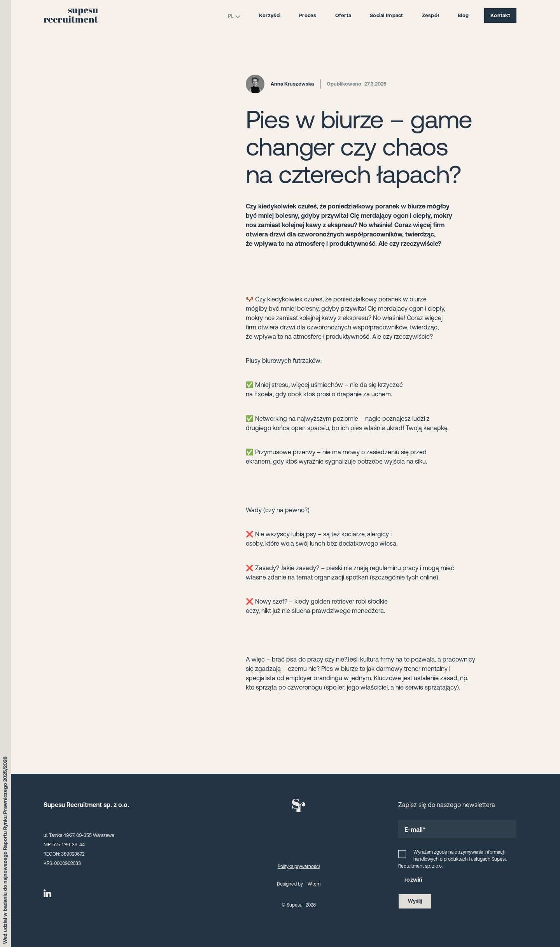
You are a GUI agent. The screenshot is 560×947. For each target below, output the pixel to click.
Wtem (314, 884)
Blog (463, 15)
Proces (308, 15)
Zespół (431, 15)
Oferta (343, 15)
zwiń (416, 880)
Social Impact (386, 15)
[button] (457, 880)
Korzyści (270, 15)
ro (407, 880)
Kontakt (500, 15)
